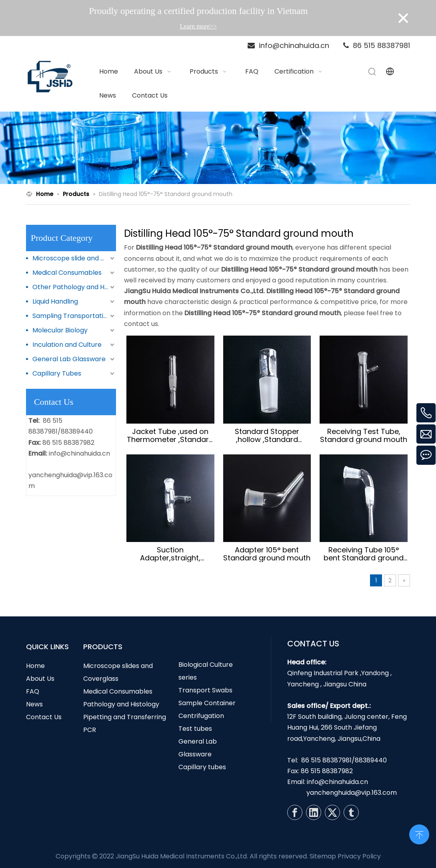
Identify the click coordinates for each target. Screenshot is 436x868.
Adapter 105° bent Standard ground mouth (267, 554)
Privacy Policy (359, 856)
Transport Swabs (205, 690)
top (419, 834)
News (34, 704)
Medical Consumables (67, 273)
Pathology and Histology (121, 704)
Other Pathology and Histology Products (74, 287)
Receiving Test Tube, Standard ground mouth (364, 436)
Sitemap (323, 856)
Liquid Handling (55, 301)
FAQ (33, 691)
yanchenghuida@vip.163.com (352, 793)
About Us (40, 679)
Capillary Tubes (57, 373)
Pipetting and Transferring (125, 717)
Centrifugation (201, 716)
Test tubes (195, 729)
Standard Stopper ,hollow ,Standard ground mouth (267, 436)
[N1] (218, 148)
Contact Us (44, 717)
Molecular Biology (60, 330)
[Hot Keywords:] (372, 72)
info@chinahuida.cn (79, 453)
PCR (90, 730)
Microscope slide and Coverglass (74, 258)
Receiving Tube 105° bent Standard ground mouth (364, 554)
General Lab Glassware (69, 359)
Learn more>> (198, 26)
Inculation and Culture (67, 345)
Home (35, 666)
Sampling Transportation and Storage (74, 316)
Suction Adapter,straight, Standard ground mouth (170, 554)
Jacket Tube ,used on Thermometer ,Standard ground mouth (170, 436)
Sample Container (207, 703)
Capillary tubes (202, 767)
